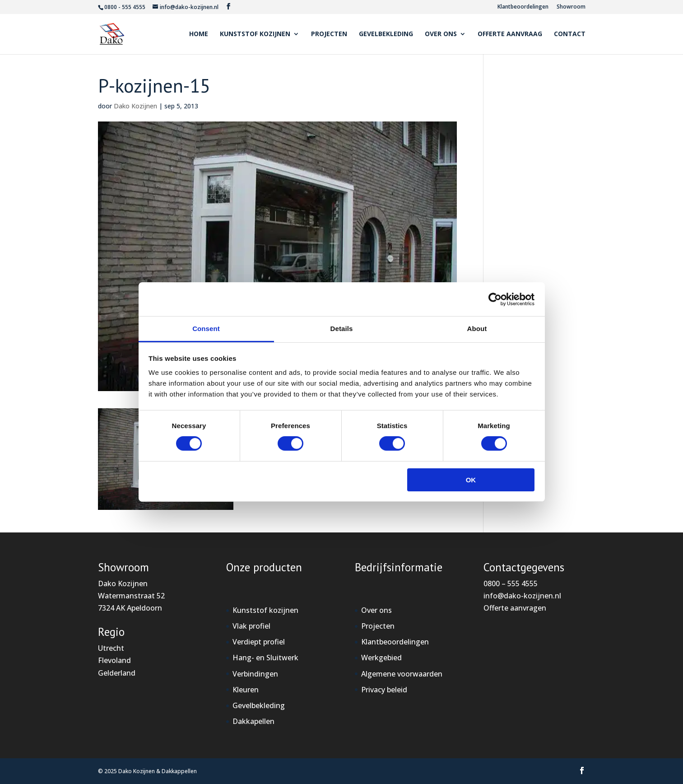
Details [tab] (342, 329)
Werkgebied (381, 658)
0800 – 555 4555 (511, 583)
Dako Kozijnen (135, 106)
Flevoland (114, 660)
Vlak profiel (251, 626)
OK (471, 480)
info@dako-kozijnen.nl (522, 596)
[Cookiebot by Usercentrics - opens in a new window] (495, 299)
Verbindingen (255, 674)
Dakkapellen (253, 721)
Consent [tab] (206, 329)
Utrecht (111, 648)
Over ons (441, 34)
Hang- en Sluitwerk (265, 658)
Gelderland (117, 673)
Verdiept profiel (259, 642)
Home (199, 34)
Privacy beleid (384, 690)
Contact (570, 34)
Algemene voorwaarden (402, 674)
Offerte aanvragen (515, 608)
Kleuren (246, 690)
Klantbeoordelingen (523, 7)
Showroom (571, 7)
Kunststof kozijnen (255, 34)
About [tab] (477, 329)
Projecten (329, 34)
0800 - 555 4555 (125, 7)
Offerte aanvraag (510, 34)
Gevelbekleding (386, 34)
